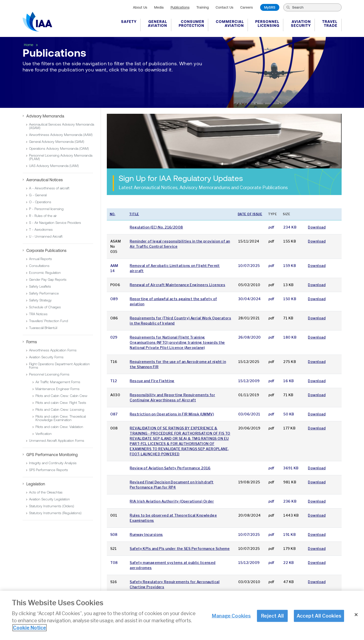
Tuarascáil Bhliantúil (43, 328)
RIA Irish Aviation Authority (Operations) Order (172, 501)
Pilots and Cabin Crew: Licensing (60, 410)
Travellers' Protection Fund (48, 321)
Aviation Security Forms (46, 357)
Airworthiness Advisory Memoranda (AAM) (61, 135)
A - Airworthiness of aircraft (49, 188)
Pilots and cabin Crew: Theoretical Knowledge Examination (61, 418)
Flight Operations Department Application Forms (59, 366)
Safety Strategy (40, 300)
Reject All (272, 616)
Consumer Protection (191, 24)
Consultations (39, 266)
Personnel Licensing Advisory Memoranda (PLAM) (61, 157)
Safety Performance (44, 293)
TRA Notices (38, 314)
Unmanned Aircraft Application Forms (57, 441)
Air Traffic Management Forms (58, 382)
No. (113, 214)
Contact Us (224, 7)
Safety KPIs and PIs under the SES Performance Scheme (180, 549)
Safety (129, 22)
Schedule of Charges (45, 307)
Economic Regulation (45, 273)
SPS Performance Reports (48, 470)
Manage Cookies (231, 616)
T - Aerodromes (41, 230)
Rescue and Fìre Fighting (152, 381)
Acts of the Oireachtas (46, 492)
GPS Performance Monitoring (52, 455)
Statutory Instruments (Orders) (52, 506)
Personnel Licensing (267, 24)
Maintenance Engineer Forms (57, 389)
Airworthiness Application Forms (53, 350)
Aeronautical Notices (45, 180)
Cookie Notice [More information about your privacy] (30, 628)
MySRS (270, 7)
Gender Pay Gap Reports (48, 279)
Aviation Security (301, 24)
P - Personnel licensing (46, 209)
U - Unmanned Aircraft (46, 236)
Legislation (36, 484)
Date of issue (250, 214)
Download (317, 227)
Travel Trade (330, 24)
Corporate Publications (46, 250)
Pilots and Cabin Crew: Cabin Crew (61, 396)
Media (159, 7)
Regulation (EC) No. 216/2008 (156, 227)
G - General (38, 195)
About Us (140, 7)
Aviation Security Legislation (49, 499)
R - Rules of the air (43, 216)
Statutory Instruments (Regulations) (55, 513)
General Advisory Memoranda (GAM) (57, 142)
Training (203, 7)
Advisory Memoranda (45, 116)
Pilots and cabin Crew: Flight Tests (61, 403)
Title (134, 214)
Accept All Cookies (319, 616)
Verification (44, 434)
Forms (32, 342)
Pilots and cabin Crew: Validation (59, 427)
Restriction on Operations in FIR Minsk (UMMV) (172, 414)
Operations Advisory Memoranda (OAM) (59, 148)
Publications (180, 7)
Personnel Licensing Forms (49, 374)
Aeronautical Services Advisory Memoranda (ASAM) (62, 126)
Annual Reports (40, 259)
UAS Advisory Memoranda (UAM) (54, 166)
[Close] (356, 615)
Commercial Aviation (230, 24)
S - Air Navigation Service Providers (55, 223)
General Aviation (158, 24)
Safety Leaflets (40, 286)
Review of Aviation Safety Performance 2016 (170, 468)
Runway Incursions (146, 534)
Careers (246, 7)
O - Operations (40, 202)
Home (29, 45)
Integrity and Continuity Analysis (53, 463)
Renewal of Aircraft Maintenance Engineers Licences (177, 285)
